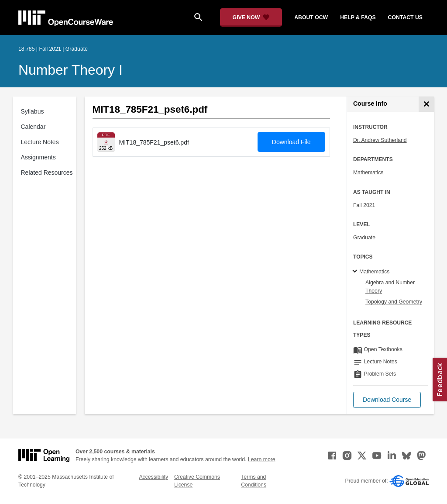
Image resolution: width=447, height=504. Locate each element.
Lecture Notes (40, 142)
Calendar (33, 127)
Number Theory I (70, 70)
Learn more (262, 459)
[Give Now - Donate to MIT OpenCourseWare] (251, 17)
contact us (405, 17)
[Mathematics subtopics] (356, 272)
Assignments (38, 157)
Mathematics (368, 173)
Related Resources (47, 173)
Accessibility (153, 477)
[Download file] (106, 142)
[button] (387, 400)
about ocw (311, 17)
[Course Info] (426, 104)
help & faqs (358, 17)
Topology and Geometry (394, 302)
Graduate (364, 238)
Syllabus (33, 111)
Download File (291, 142)
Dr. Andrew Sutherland (380, 140)
